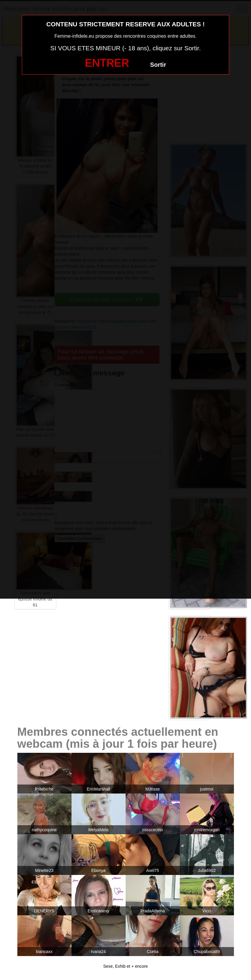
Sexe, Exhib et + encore (125, 966)
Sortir (158, 65)
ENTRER (107, 63)
